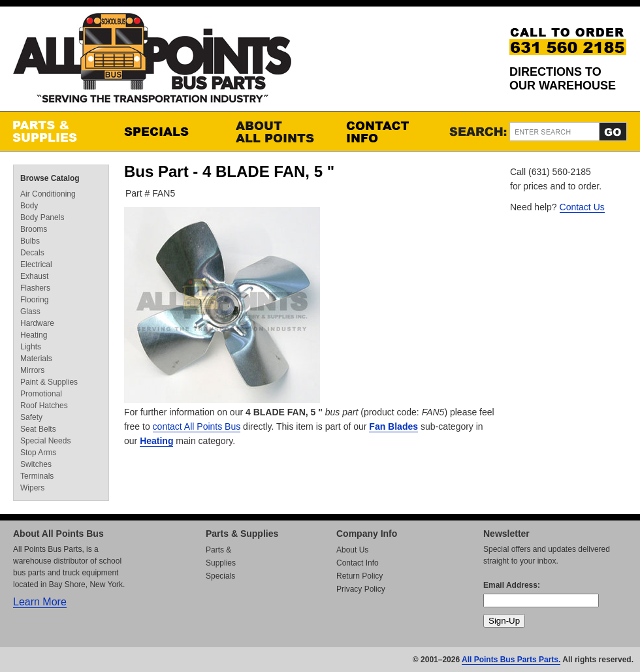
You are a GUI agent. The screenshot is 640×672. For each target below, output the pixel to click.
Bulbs (30, 241)
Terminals (37, 476)
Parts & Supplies (56, 131)
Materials (36, 359)
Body (29, 206)
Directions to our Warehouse (563, 79)
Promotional (41, 394)
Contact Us (582, 207)
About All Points (278, 131)
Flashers (35, 288)
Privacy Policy (361, 589)
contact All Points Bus (197, 426)
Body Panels (42, 217)
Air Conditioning (48, 194)
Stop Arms (38, 453)
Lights (31, 347)
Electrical (36, 264)
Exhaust (34, 276)
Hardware (37, 323)
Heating (156, 441)
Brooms (34, 229)
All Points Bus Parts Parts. (511, 660)
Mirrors (32, 370)
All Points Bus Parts (152, 62)
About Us (352, 550)
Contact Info (389, 131)
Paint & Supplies (49, 382)
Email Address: (512, 585)
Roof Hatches (44, 406)
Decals (32, 253)
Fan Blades (393, 426)
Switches (36, 464)
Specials (167, 131)
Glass (30, 312)
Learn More (40, 602)
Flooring (34, 300)
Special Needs (45, 441)
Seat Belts (38, 429)
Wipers (32, 488)
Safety (31, 417)
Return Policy (360, 576)
